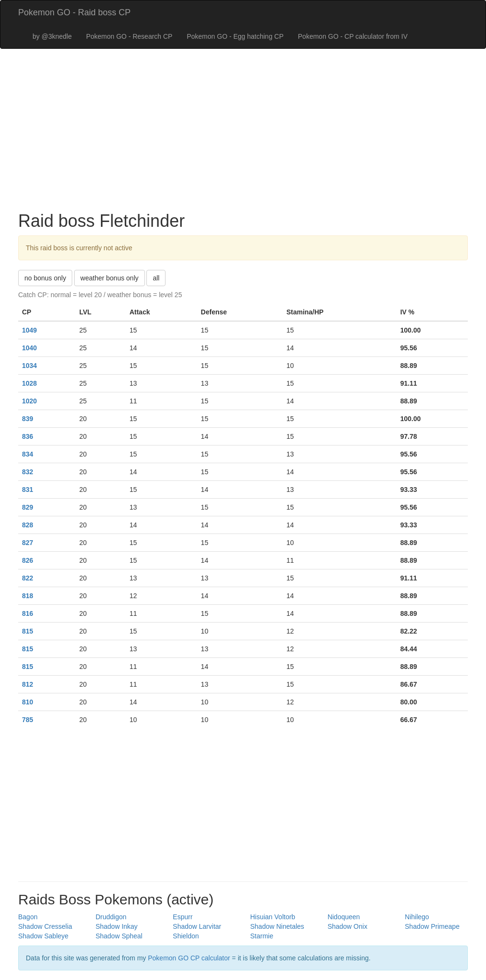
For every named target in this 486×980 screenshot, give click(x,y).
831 (28, 490)
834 (28, 454)
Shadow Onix (348, 926)
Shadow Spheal (119, 936)
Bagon (28, 917)
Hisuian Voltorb (273, 917)
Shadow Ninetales (277, 926)
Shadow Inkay (117, 926)
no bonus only (45, 278)
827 (28, 543)
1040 (29, 348)
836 (28, 436)
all (156, 278)
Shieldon (186, 936)
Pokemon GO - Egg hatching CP (235, 36)
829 (28, 507)
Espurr (182, 917)
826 (28, 560)
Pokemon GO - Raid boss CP (74, 12)
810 (28, 702)
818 (28, 596)
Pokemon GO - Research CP (129, 36)
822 (28, 578)
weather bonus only (109, 278)
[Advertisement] (243, 135)
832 (28, 472)
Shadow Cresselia (45, 926)
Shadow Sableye (43, 936)
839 (28, 419)
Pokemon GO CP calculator (189, 958)
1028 (29, 383)
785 (28, 720)
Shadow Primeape (432, 926)
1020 (29, 401)
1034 (29, 366)
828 (28, 525)
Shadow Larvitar (197, 926)
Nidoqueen (344, 917)
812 (28, 684)
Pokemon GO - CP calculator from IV (353, 36)
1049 (29, 330)
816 (28, 613)
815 (28, 631)
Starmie (262, 936)
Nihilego (417, 917)
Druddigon (111, 917)
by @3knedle (52, 36)
